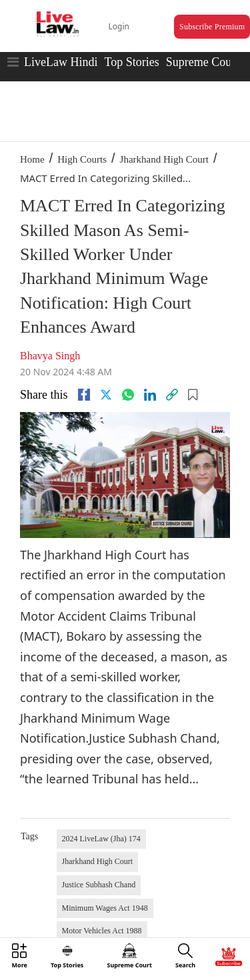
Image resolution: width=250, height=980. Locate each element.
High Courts (82, 159)
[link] (172, 395)
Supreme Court (203, 62)
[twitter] (106, 395)
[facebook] (84, 395)
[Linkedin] (150, 395)
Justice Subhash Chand (99, 885)
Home (32, 159)
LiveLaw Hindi (61, 62)
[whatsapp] (128, 395)
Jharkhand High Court (164, 159)
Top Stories (131, 62)
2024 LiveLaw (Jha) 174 (101, 839)
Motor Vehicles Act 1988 (102, 931)
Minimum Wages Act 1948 (105, 908)
